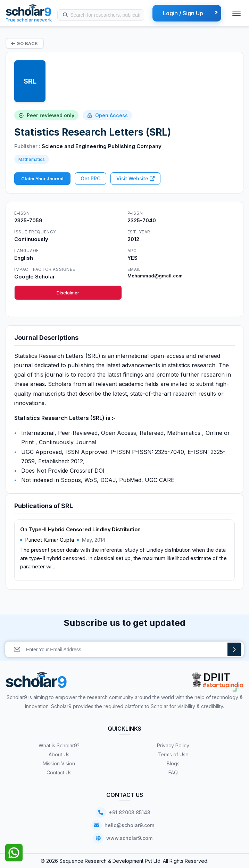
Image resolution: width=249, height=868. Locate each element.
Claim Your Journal (42, 179)
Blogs (173, 763)
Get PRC (90, 178)
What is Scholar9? (59, 745)
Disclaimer (68, 293)
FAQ (173, 772)
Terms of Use (173, 754)
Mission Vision (59, 763)
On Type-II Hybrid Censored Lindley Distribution (80, 529)
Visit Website (135, 178)
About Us (59, 754)
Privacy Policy (173, 745)
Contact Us (59, 772)
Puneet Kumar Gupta (49, 540)
